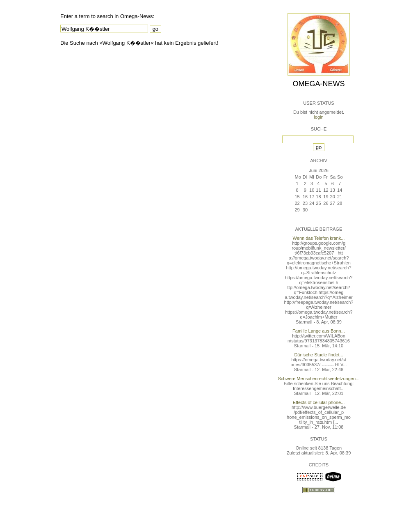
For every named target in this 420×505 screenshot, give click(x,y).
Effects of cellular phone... (319, 402)
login (318, 117)
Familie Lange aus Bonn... (319, 331)
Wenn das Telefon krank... (319, 238)
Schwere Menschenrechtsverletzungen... (319, 379)
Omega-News (318, 84)
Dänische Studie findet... (318, 355)
